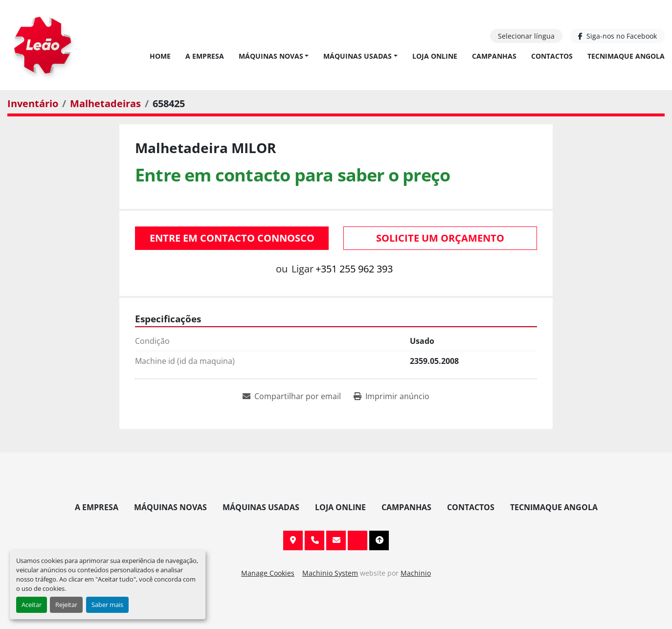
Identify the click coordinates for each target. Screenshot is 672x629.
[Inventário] (33, 103)
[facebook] (617, 36)
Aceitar (32, 605)
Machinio (416, 573)
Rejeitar (66, 605)
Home (160, 56)
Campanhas (494, 56)
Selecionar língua (526, 36)
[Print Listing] (392, 396)
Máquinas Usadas (358, 56)
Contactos (552, 56)
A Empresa (205, 56)
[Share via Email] (292, 396)
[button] (274, 56)
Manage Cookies (268, 573)
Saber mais (107, 605)
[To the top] (379, 540)
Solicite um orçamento (440, 238)
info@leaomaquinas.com (336, 540)
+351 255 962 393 (354, 269)
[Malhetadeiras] (105, 103)
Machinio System (330, 573)
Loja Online (435, 56)
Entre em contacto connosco (232, 238)
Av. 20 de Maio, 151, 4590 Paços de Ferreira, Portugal (293, 540)
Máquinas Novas (271, 56)
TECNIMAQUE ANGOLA (626, 56)
